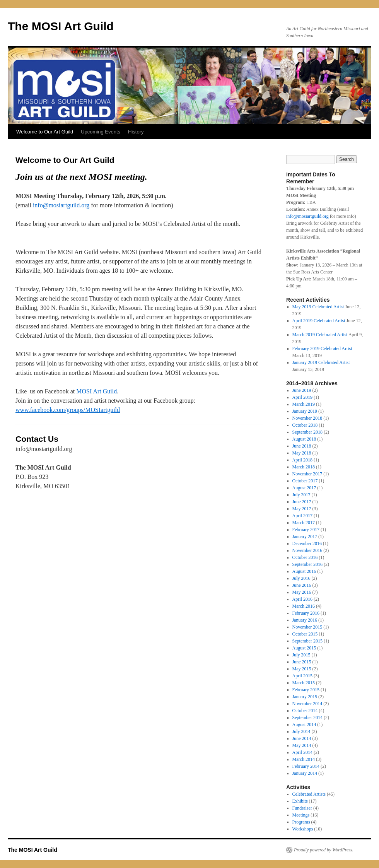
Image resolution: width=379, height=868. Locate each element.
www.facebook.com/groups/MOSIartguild (68, 410)
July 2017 (301, 495)
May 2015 (302, 669)
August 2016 (304, 571)
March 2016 (304, 606)
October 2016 (305, 557)
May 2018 (302, 453)
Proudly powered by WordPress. (324, 850)
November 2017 (307, 474)
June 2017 (302, 502)
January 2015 (305, 697)
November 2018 (307, 418)
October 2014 (305, 711)
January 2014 (305, 773)
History (136, 132)
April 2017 (302, 516)
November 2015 (307, 627)
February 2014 (306, 766)
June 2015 (302, 662)
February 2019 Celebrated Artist (322, 349)
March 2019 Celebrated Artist (320, 335)
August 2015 (304, 648)
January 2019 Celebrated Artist (321, 362)
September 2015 (307, 641)
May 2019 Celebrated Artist (318, 307)
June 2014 (302, 738)
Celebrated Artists (309, 794)
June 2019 (302, 390)
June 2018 (302, 446)
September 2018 (307, 432)
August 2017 (304, 488)
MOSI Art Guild (96, 391)
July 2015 (301, 655)
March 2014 (304, 759)
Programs (301, 822)
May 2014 (302, 745)
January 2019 (305, 411)
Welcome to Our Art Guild (45, 132)
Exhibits (300, 801)
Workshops (303, 829)
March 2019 (304, 404)
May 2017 (302, 509)
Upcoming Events (101, 132)
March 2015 (304, 683)
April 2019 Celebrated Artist (319, 321)
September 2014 (307, 718)
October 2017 (305, 481)
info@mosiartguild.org (61, 205)
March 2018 (304, 467)
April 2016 (302, 599)
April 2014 (302, 752)
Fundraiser (302, 808)
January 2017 (305, 537)
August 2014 (304, 724)
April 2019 (302, 397)
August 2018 (304, 439)
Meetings (301, 815)
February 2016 (306, 613)
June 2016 (302, 585)
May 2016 (302, 592)
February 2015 (306, 690)
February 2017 (306, 530)
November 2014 (307, 704)
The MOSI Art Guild (61, 26)
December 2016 (307, 543)
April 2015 (302, 676)
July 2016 (301, 578)
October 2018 (305, 425)
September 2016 (307, 564)
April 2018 (302, 460)
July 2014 (301, 731)
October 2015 (305, 634)
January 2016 (305, 620)
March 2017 (304, 523)
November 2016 (307, 550)
